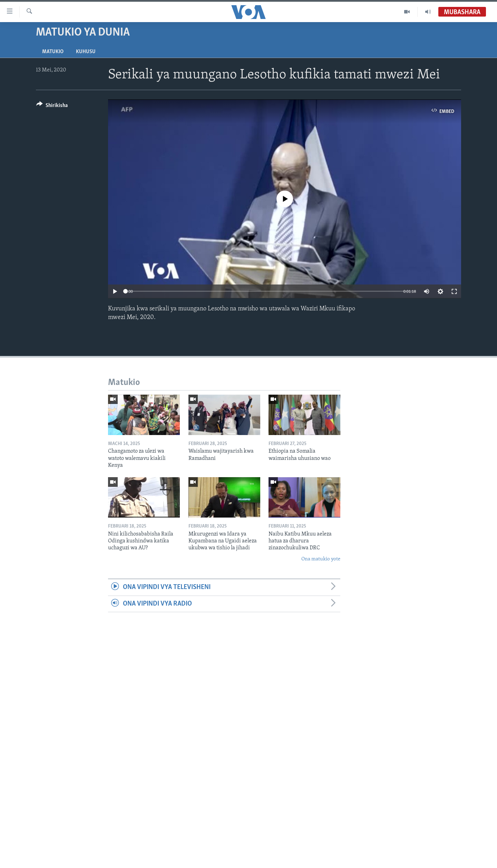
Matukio (53, 52)
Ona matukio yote (321, 559)
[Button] (52, 107)
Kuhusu (86, 52)
